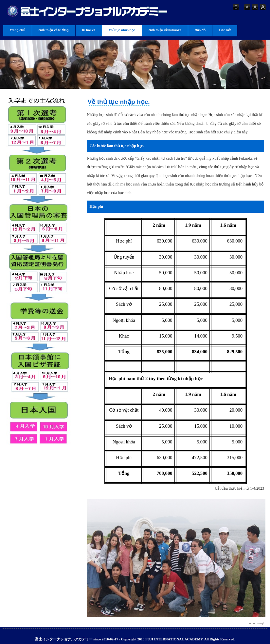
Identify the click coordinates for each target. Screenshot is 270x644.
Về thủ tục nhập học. (119, 102)
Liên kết (225, 30)
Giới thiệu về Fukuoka (165, 30)
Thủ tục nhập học (122, 30)
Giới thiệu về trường (54, 30)
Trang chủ (18, 30)
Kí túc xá (89, 30)
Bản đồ (200, 30)
